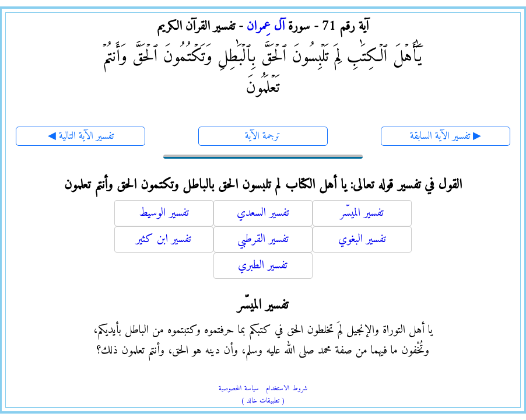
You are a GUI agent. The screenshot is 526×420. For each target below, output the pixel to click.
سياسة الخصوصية (239, 389)
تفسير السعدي (263, 213)
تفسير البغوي (362, 239)
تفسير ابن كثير (164, 239)
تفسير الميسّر (362, 213)
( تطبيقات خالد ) (263, 401)
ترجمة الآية (263, 136)
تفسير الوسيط (164, 213)
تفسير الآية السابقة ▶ (446, 136)
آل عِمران (266, 27)
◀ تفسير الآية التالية (81, 136)
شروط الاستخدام (287, 389)
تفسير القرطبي (263, 239)
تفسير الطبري (263, 266)
